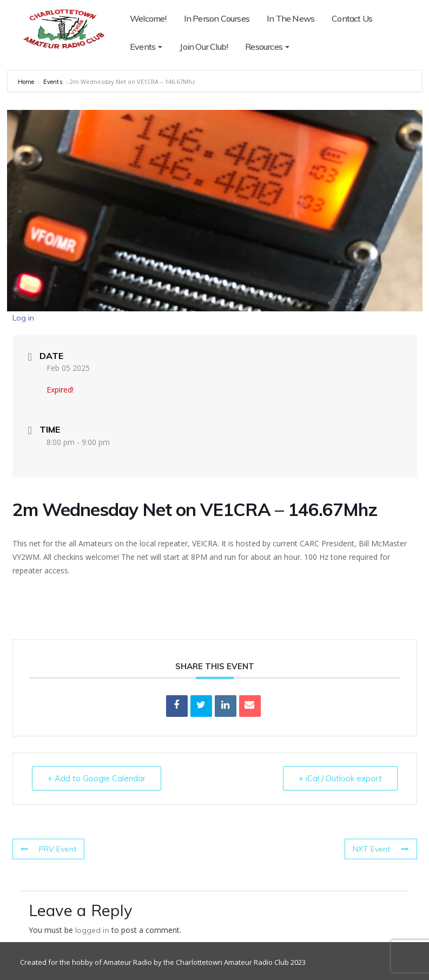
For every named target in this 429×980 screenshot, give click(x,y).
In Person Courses (217, 18)
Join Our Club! (204, 47)
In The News (291, 18)
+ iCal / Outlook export (340, 778)
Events (146, 47)
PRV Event (48, 849)
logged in (92, 930)
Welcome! (148, 18)
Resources (267, 47)
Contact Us (352, 18)
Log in (24, 318)
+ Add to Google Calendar (97, 778)
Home (27, 82)
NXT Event (381, 849)
